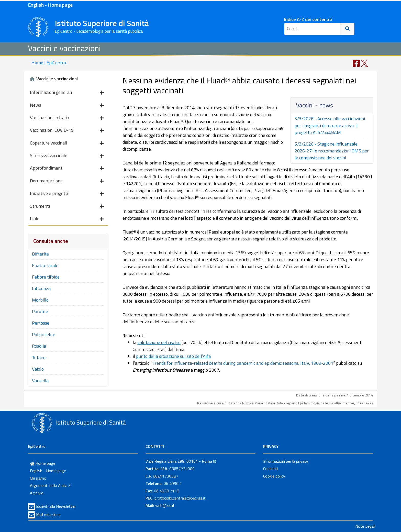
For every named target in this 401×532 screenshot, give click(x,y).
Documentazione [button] (67, 181)
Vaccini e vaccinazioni (64, 48)
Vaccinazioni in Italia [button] (67, 118)
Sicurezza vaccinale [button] (67, 156)
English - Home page (50, 5)
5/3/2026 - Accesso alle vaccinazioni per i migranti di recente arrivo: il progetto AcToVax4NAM (330, 125)
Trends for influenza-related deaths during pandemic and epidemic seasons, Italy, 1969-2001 (243, 363)
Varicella (40, 380)
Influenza (41, 288)
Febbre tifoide (46, 277)
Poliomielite (44, 334)
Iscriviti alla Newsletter (56, 506)
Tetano (39, 357)
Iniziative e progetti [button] (67, 194)
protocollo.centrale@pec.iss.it (180, 498)
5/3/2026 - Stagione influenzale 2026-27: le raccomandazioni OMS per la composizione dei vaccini (332, 151)
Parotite (40, 311)
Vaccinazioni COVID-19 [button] (67, 131)
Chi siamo (38, 478)
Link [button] (67, 219)
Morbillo (40, 300)
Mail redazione (48, 514)
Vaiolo (38, 369)
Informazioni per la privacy (286, 461)
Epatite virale (45, 265)
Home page (43, 463)
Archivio (37, 493)
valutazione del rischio (159, 342)
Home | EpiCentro (49, 63)
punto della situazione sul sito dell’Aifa (173, 356)
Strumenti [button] (67, 207)
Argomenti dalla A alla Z (50, 485)
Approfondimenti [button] (67, 168)
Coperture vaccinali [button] (67, 143)
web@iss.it (165, 505)
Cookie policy (274, 476)
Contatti (270, 469)
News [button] (67, 106)
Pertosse (41, 323)
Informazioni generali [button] (67, 93)
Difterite (40, 254)
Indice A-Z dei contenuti (308, 19)
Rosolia (39, 346)
